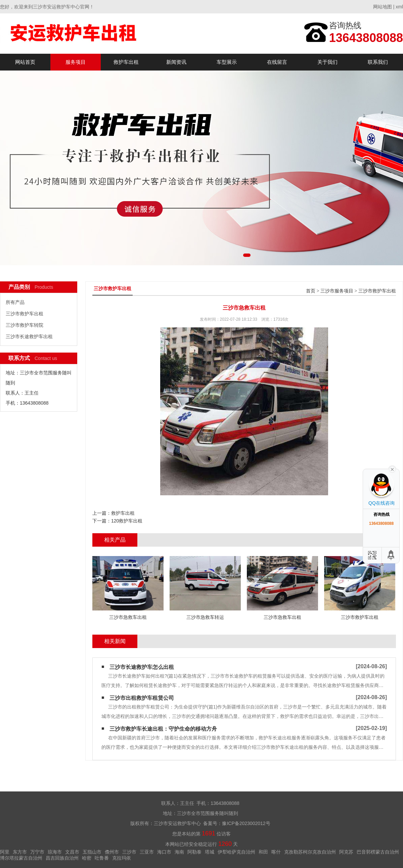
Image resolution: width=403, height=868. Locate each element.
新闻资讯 (176, 62)
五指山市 (92, 852)
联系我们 (378, 62)
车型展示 (227, 62)
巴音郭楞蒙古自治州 (378, 852)
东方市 (20, 852)
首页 (311, 291)
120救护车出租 (127, 521)
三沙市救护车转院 (25, 325)
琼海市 (55, 852)
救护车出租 (126, 62)
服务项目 (76, 62)
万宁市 (37, 852)
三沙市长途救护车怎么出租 (142, 667)
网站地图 (383, 7)
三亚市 (147, 852)
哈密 (87, 858)
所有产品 (15, 302)
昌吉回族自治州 (62, 858)
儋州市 (112, 852)
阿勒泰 (194, 852)
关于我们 (327, 62)
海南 (179, 852)
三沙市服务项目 (337, 291)
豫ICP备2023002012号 (246, 823)
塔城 (210, 852)
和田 (263, 852)
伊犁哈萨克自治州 (236, 852)
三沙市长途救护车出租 (29, 336)
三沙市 (129, 852)
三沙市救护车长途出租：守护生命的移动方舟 (163, 729)
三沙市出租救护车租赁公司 (142, 698)
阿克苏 (346, 852)
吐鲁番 (102, 858)
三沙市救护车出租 (25, 314)
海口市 (164, 852)
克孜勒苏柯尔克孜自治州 (310, 852)
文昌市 (72, 852)
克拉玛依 (122, 858)
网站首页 (25, 62)
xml (399, 7)
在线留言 (277, 62)
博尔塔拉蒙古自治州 (21, 858)
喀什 (276, 852)
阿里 (5, 852)
